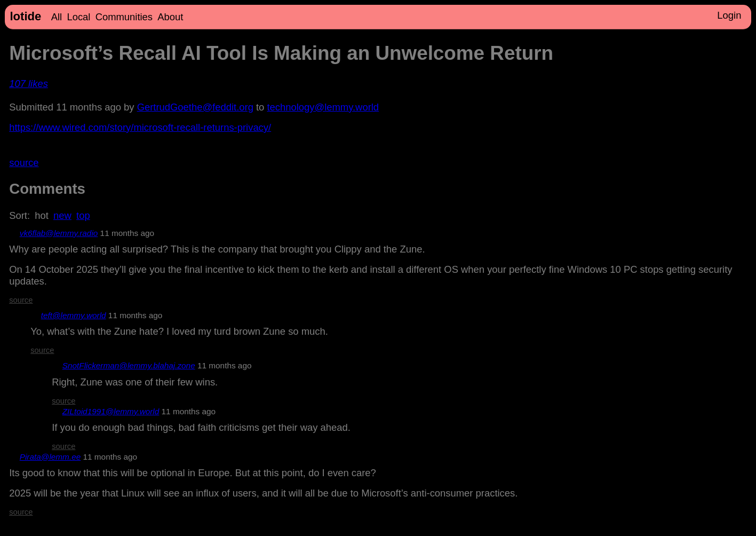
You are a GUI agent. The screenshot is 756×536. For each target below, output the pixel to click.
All (57, 17)
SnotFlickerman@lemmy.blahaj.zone (129, 365)
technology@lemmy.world (323, 107)
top (83, 215)
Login (729, 15)
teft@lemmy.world (74, 315)
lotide (25, 16)
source (24, 163)
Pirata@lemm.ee (50, 457)
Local (78, 17)
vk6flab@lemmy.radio (59, 233)
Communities (124, 17)
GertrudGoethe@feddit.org (195, 107)
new (62, 215)
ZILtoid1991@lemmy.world (111, 411)
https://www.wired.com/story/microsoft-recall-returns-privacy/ (140, 127)
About (170, 17)
